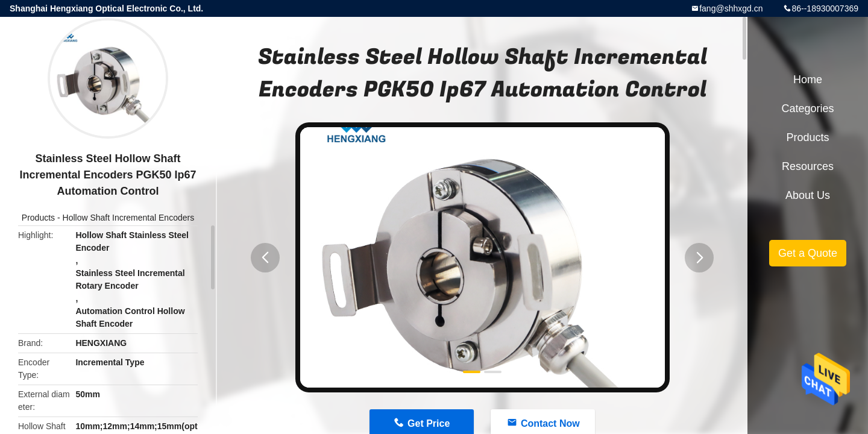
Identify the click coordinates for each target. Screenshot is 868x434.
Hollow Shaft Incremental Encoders (129, 218)
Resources (808, 166)
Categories (807, 108)
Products (38, 218)
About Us (808, 195)
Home (808, 80)
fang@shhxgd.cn (731, 8)
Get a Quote (808, 253)
